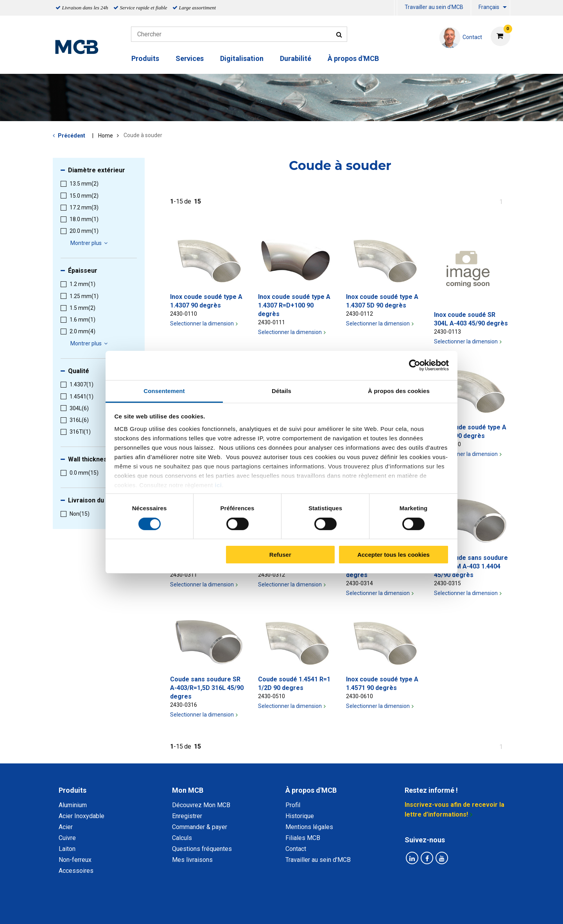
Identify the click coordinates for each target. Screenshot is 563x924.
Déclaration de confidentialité (180, 909)
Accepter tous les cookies (394, 555)
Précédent (72, 136)
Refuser (280, 555)
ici (218, 485)
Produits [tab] (73, 790)
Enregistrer (187, 816)
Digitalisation (242, 58)
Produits (145, 58)
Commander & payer (200, 827)
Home (106, 136)
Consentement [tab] (164, 391)
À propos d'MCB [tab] (311, 790)
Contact (296, 849)
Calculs (182, 838)
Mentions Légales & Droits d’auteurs (406, 909)
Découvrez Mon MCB (201, 805)
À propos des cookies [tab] (399, 391)
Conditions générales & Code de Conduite (288, 909)
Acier (66, 827)
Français (489, 7)
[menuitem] (396, 8)
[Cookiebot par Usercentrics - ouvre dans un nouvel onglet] (415, 365)
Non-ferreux (75, 860)
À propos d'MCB (353, 58)
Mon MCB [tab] (188, 790)
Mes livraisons (192, 860)
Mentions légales (309, 827)
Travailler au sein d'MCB (434, 7)
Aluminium (73, 805)
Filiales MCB (303, 838)
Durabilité (296, 58)
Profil (293, 805)
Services (190, 58)
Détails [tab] (281, 391)
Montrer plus (90, 243)
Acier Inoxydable (82, 816)
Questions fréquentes (202, 849)
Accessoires (76, 871)
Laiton (67, 849)
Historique (300, 816)
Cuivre (67, 838)
